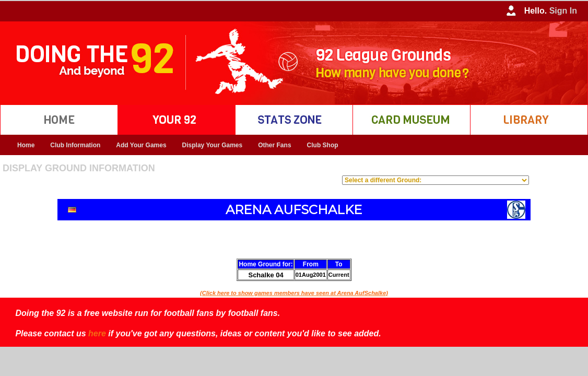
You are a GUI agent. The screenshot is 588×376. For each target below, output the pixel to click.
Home (26, 145)
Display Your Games (213, 145)
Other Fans (274, 145)
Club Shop (323, 145)
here (97, 333)
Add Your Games (141, 145)
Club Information (75, 145)
